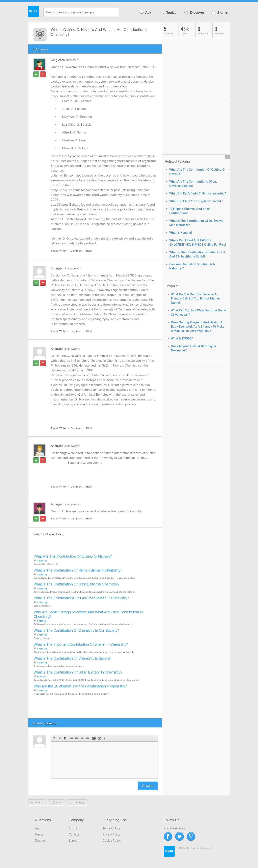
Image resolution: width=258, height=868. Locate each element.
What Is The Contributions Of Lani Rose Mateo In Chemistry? (81, 598)
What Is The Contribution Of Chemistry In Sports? (72, 658)
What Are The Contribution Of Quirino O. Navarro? (73, 556)
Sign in (219, 12)
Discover (194, 12)
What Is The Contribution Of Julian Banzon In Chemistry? (78, 672)
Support (74, 841)
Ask (145, 12)
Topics (168, 12)
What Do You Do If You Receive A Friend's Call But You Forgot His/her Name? (195, 299)
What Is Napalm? (181, 233)
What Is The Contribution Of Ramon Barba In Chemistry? (78, 570)
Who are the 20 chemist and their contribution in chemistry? (80, 686)
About (73, 828)
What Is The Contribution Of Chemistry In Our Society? (76, 631)
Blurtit (34, 12)
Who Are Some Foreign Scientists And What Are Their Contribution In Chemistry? (88, 614)
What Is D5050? (182, 339)
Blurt (89, 251)
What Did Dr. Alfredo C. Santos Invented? (198, 194)
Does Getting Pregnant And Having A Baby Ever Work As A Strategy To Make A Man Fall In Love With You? (198, 327)
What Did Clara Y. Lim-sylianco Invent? (196, 201)
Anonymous (59, 268)
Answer (148, 786)
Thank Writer (59, 251)
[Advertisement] (97, 414)
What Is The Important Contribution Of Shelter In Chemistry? (81, 645)
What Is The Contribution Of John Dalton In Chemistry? (77, 584)
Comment (76, 251)
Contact (74, 834)
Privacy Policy (111, 834)
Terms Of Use (111, 828)
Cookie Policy (112, 841)
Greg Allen (58, 60)
